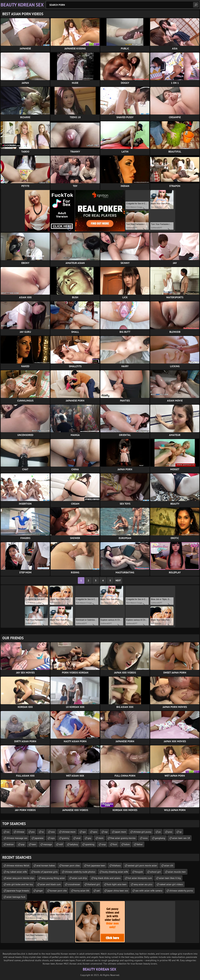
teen (34, 844)
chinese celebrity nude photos (80, 872)
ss (43, 832)
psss (170, 832)
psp (23, 844)
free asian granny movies (123, 838)
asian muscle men (177, 872)
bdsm (127, 844)
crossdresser (74, 884)
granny (65, 838)
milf (61, 844)
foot (115, 844)
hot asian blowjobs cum (140, 878)
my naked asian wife (17, 872)
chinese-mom (69, 832)
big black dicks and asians (107, 878)
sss (8, 832)
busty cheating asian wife (115, 872)
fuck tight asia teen (117, 884)
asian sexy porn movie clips (20, 878)
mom (101, 838)
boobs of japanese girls (46, 872)
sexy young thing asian (53, 878)
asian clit (169, 865)
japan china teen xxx (118, 891)
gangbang (160, 838)
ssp (106, 832)
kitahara (116, 865)
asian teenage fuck (16, 897)
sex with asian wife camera (149, 891)
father (140, 844)
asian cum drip (79, 878)
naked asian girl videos (171, 884)
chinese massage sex (17, 838)
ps (160, 832)
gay (89, 838)
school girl (155, 872)
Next (118, 580)
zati (98, 891)
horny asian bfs (82, 891)
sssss (145, 838)
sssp (104, 844)
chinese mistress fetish (18, 865)
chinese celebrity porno (181, 891)
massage (48, 844)
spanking (90, 844)
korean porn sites (71, 865)
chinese (20, 832)
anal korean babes (46, 865)
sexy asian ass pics (143, 884)
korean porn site (58, 891)
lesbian (10, 844)
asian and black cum (50, 884)
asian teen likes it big (170, 878)
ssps (53, 838)
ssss (53, 832)
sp (180, 832)
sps (84, 832)
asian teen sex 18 (181, 838)
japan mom (120, 832)
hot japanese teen (96, 865)
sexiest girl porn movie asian (142, 865)
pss (33, 832)
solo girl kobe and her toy (20, 884)
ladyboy (74, 844)
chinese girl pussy (142, 832)
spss (95, 832)
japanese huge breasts (18, 891)
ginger (40, 891)
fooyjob (139, 872)
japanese (39, 838)
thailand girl (94, 884)
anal (78, 838)
